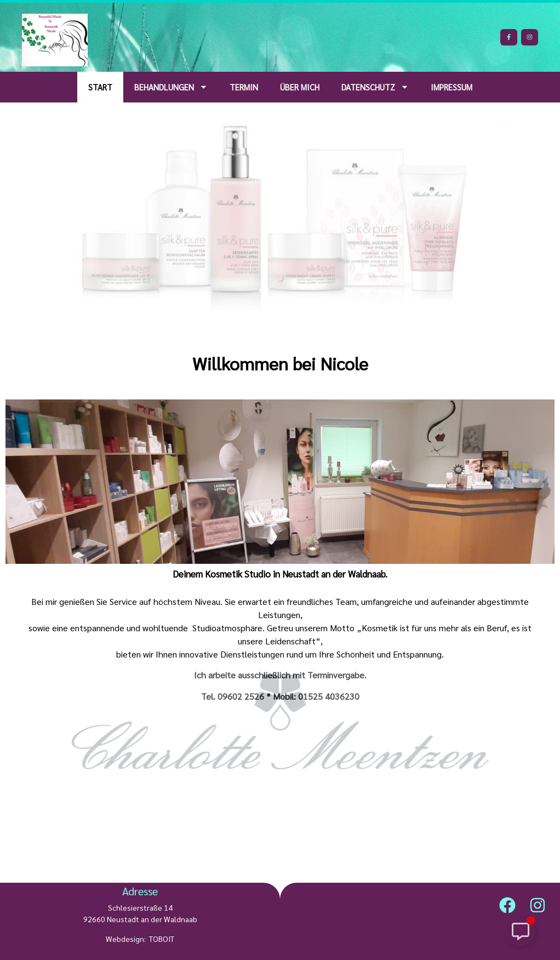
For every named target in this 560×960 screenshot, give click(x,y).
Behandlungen (171, 87)
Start (100, 87)
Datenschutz (375, 87)
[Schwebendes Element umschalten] (520, 931)
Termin (244, 87)
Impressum (452, 87)
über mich (300, 87)
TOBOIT (162, 939)
